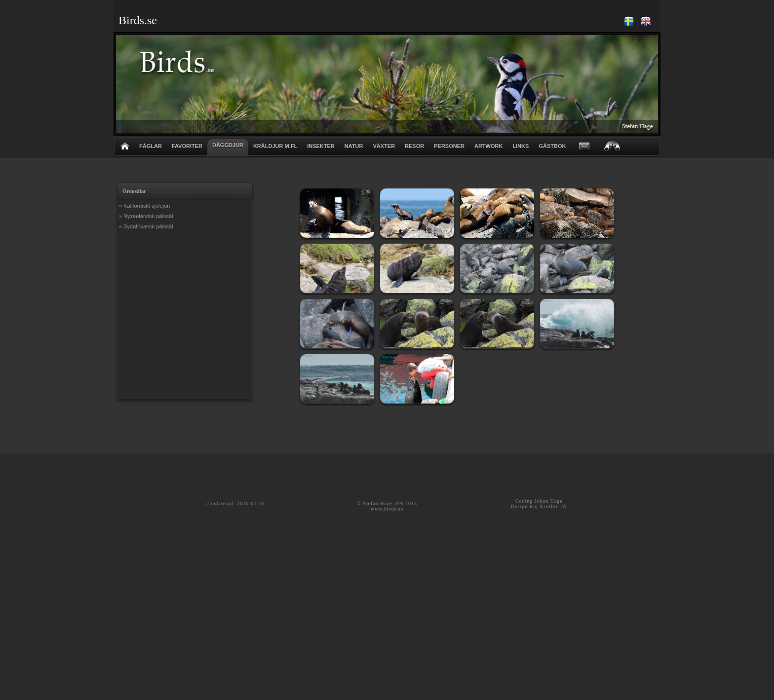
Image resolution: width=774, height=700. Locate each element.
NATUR (354, 146)
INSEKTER (321, 146)
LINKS (521, 146)
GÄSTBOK (552, 146)
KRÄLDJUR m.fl (275, 146)
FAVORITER (187, 146)
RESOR (414, 146)
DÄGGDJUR (228, 145)
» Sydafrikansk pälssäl (146, 226)
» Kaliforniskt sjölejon (144, 206)
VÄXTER (384, 146)
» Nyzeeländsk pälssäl (146, 216)
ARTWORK (488, 146)
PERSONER (449, 146)
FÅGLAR (151, 146)
